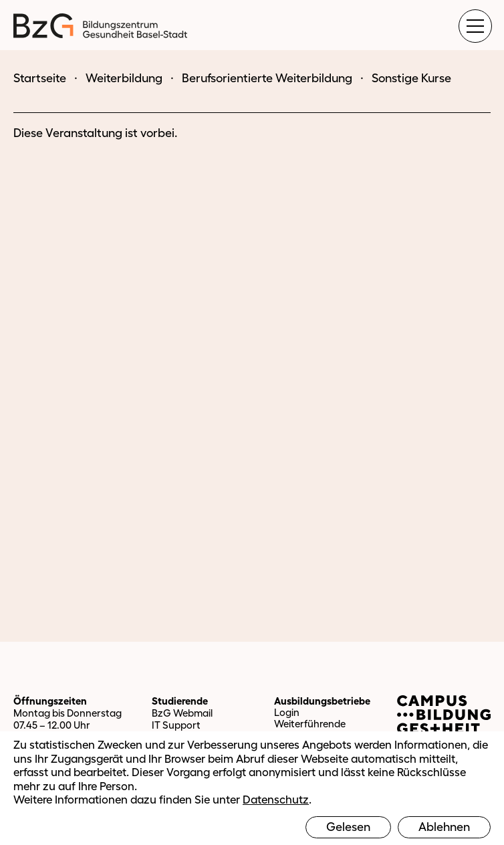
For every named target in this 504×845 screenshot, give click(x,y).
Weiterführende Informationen (310, 729)
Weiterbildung (124, 78)
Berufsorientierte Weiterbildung (267, 78)
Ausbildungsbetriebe (322, 701)
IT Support (176, 725)
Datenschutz (276, 799)
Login (287, 712)
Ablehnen (444, 827)
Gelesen (348, 827)
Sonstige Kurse (411, 78)
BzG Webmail (182, 713)
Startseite (40, 78)
